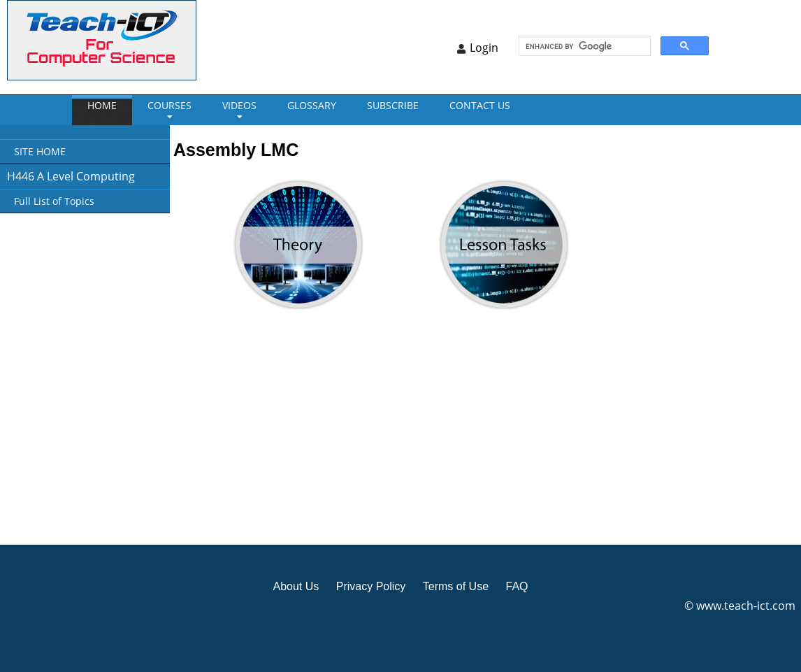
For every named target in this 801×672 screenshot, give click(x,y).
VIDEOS (239, 105)
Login (484, 48)
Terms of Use (456, 586)
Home (102, 105)
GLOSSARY (312, 105)
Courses (169, 105)
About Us (296, 586)
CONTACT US (480, 105)
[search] (583, 46)
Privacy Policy (371, 586)
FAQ (517, 586)
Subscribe (393, 105)
